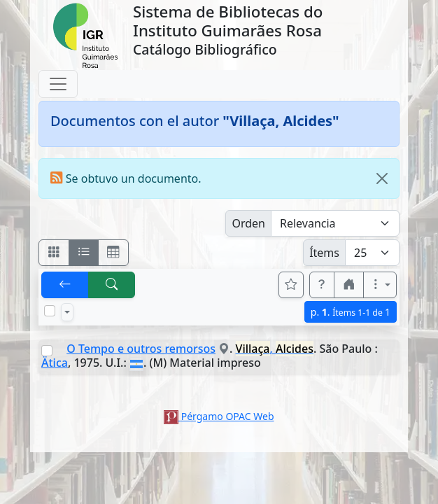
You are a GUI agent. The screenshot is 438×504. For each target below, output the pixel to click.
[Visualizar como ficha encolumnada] (84, 253)
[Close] (382, 178)
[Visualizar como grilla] (113, 253)
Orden (248, 223)
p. (351, 312)
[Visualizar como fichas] (54, 253)
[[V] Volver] (65, 285)
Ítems (324, 253)
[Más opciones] (380, 285)
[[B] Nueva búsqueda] (112, 285)
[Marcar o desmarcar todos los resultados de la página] (50, 311)
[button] (322, 285)
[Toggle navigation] (58, 84)
